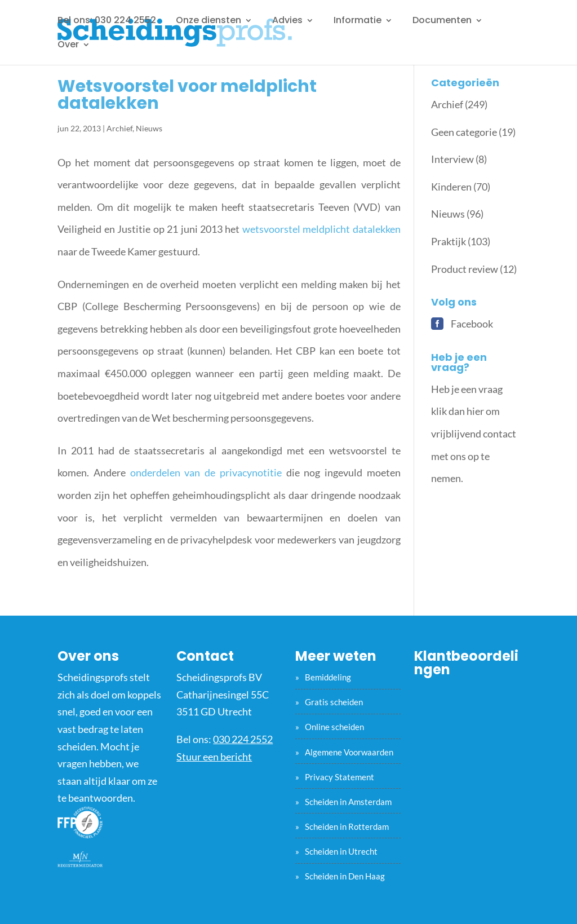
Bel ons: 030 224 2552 (107, 21)
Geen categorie (464, 132)
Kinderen (451, 187)
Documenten (442, 21)
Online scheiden (334, 727)
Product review (465, 269)
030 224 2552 (243, 739)
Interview (452, 159)
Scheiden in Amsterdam (348, 802)
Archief (119, 128)
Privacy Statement (339, 777)
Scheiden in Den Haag (345, 876)
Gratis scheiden (334, 702)
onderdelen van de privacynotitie (206, 472)
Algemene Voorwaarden (349, 752)
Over (68, 46)
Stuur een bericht (214, 757)
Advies (287, 21)
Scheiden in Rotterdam (347, 826)
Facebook (472, 324)
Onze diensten (208, 21)
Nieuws (149, 128)
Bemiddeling (328, 677)
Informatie (358, 21)
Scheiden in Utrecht (341, 851)
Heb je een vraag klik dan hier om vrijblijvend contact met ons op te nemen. (474, 434)
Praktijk (449, 241)
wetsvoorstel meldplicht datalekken (321, 229)
